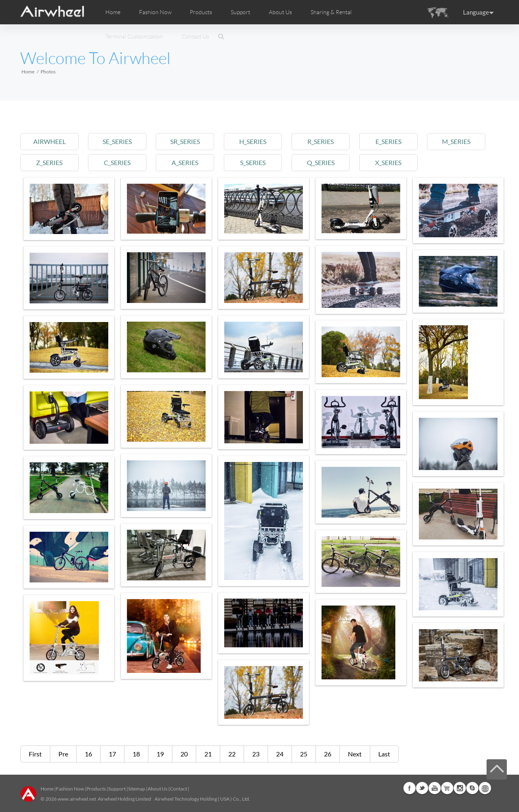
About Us (158, 789)
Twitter (422, 788)
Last (384, 754)
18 (136, 754)
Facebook (410, 788)
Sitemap (137, 789)
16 (88, 754)
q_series (321, 162)
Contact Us (195, 37)
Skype (472, 788)
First (35, 754)
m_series (456, 141)
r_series (321, 141)
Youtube (435, 788)
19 (160, 754)
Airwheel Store (447, 788)
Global (485, 788)
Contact (178, 789)
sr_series (185, 141)
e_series (388, 141)
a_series (185, 162)
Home (113, 12)
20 (184, 754)
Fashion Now (70, 789)
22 (232, 754)
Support (240, 12)
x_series (388, 162)
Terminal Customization (134, 37)
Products (201, 12)
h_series (253, 141)
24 (280, 754)
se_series (117, 141)
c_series (117, 162)
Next (355, 754)
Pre (63, 754)
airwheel (49, 141)
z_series (49, 162)
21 (208, 754)
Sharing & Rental (331, 12)
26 (328, 754)
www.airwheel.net (77, 799)
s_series (253, 162)
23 (256, 754)
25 (304, 754)
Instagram (460, 788)
